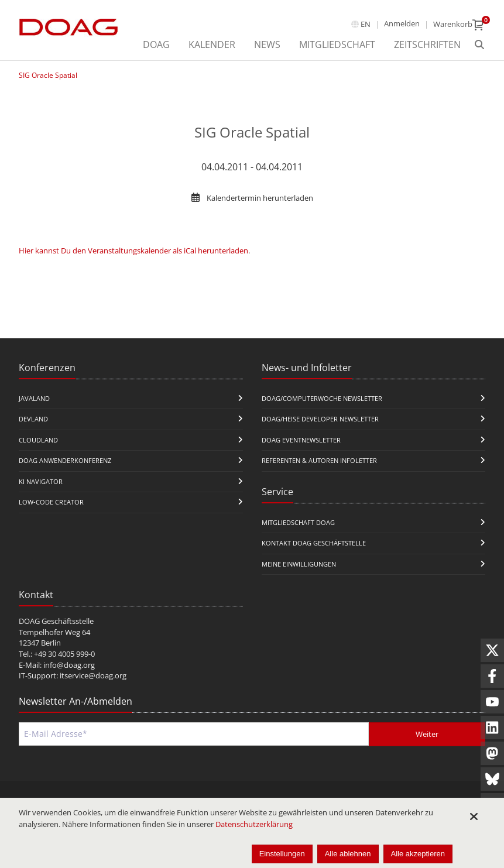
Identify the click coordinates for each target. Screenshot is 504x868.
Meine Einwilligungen (299, 564)
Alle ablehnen (348, 854)
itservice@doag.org (93, 675)
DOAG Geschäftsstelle (56, 621)
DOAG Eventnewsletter (301, 440)
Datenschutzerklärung (254, 824)
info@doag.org (69, 665)
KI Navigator (41, 481)
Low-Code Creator (51, 502)
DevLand (33, 419)
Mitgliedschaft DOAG (298, 522)
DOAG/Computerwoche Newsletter (322, 398)
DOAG (156, 44)
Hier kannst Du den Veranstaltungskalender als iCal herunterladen (133, 251)
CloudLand (38, 440)
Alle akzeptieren (418, 854)
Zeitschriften (427, 44)
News (267, 44)
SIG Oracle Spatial (48, 75)
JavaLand (34, 398)
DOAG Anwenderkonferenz (65, 460)
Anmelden (402, 23)
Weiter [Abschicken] (427, 734)
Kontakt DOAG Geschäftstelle (314, 543)
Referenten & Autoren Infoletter (319, 460)
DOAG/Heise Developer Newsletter (320, 419)
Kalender (212, 44)
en (366, 24)
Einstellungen (282, 854)
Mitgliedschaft (337, 44)
